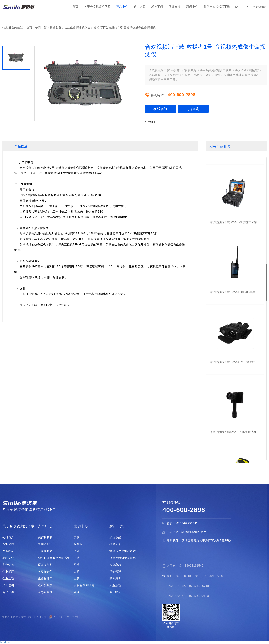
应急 (77, 579)
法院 (77, 551)
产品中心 (45, 526)
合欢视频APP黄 (84, 585)
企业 (77, 592)
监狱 (77, 558)
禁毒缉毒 (115, 579)
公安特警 (41, 28)
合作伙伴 (8, 592)
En (238, 7)
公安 (77, 537)
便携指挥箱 (45, 537)
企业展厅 (8, 572)
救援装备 (56, 28)
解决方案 (117, 526)
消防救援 (115, 537)
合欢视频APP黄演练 (123, 558)
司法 (77, 565)
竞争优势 (8, 565)
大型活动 (115, 585)
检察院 (78, 544)
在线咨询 (161, 109)
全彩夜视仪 (45, 592)
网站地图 (5, 642)
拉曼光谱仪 (45, 572)
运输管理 (115, 572)
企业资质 (8, 544)
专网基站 (44, 544)
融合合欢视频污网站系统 (54, 558)
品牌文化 (8, 558)
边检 (77, 572)
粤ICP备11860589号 (64, 617)
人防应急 (115, 565)
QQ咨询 (193, 109)
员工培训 (8, 585)
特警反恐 (115, 544)
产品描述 (21, 146)
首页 (29, 28)
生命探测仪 (45, 579)
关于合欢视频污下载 (19, 526)
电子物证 (115, 592)
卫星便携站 (45, 551)
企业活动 (8, 579)
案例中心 (81, 526)
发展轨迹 (8, 551)
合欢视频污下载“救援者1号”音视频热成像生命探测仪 (122, 28)
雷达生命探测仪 (75, 28)
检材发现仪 (45, 585)
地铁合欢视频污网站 (123, 551)
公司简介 (8, 537)
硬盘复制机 (45, 565)
